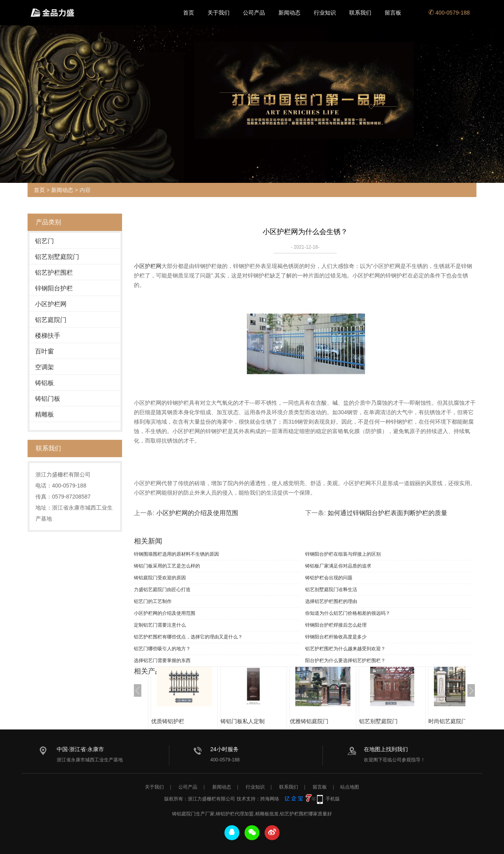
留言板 (393, 13)
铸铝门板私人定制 (243, 721)
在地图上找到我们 (386, 749)
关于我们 (219, 13)
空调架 (44, 367)
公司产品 (254, 13)
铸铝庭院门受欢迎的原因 (160, 578)
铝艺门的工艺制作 (153, 601)
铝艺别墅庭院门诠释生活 (331, 590)
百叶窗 (44, 351)
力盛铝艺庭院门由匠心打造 (162, 590)
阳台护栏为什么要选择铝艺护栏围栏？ (345, 661)
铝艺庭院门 (51, 320)
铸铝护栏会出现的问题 (329, 578)
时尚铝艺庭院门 (448, 721)
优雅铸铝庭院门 (309, 721)
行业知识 (325, 13)
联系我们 (360, 13)
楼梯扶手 (48, 336)
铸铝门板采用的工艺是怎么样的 (167, 566)
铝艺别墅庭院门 (57, 257)
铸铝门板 (48, 399)
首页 (189, 13)
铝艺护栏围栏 (54, 273)
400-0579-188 (449, 13)
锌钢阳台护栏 (54, 288)
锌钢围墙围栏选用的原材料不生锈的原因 (176, 554)
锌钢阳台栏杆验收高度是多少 (336, 637)
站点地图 (350, 787)
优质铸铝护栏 (168, 721)
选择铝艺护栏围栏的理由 (331, 601)
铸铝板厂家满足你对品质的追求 (338, 566)
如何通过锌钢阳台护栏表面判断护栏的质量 (387, 513)
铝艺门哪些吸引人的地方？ (162, 649)
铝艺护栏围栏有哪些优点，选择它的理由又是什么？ (188, 637)
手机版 (333, 799)
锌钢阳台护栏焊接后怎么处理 (336, 625)
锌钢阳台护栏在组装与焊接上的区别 (343, 554)
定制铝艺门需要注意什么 (160, 625)
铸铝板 (44, 383)
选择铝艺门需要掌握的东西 (162, 661)
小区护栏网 (51, 304)
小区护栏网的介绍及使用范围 (197, 513)
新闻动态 (289, 13)
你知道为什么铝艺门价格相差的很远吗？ (348, 613)
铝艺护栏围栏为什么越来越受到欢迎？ (345, 649)
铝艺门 (44, 241)
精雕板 (44, 414)
